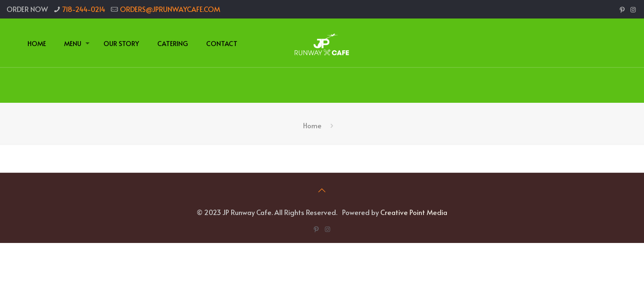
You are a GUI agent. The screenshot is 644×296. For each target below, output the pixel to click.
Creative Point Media (414, 212)
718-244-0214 (84, 9)
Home (312, 125)
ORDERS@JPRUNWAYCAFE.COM (170, 9)
